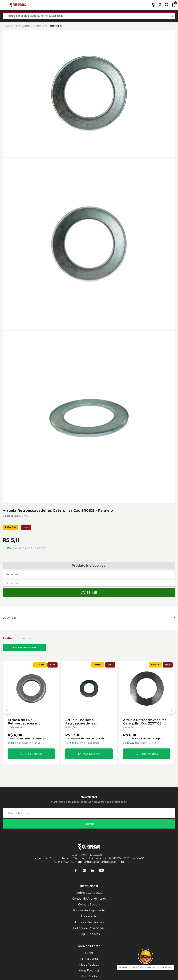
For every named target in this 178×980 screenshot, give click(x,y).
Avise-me (89, 593)
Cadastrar (89, 824)
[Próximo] (171, 711)
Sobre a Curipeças (89, 893)
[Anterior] (7, 711)
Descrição (10, 618)
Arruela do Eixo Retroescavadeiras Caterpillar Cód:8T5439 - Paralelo (27, 722)
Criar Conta (89, 976)
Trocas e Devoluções (89, 922)
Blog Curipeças (89, 934)
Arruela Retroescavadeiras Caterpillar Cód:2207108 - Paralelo (145, 722)
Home (6, 26)
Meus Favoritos (89, 971)
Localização (89, 916)
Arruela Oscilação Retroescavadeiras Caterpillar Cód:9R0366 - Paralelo (85, 722)
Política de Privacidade (89, 928)
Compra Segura (89, 905)
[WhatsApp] (153, 5)
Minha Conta (89, 959)
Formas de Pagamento (89, 910)
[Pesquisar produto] (172, 16)
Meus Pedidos (89, 965)
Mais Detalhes (34, 754)
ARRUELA (56, 26)
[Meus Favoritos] (167, 5)
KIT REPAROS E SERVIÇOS (30, 26)
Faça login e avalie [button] (24, 648)
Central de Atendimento (89, 899)
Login (89, 953)
